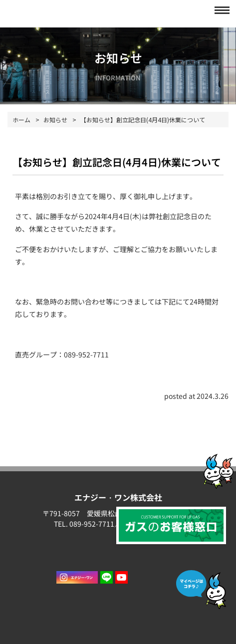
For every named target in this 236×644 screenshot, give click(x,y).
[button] (219, 10)
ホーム (21, 120)
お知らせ (55, 120)
